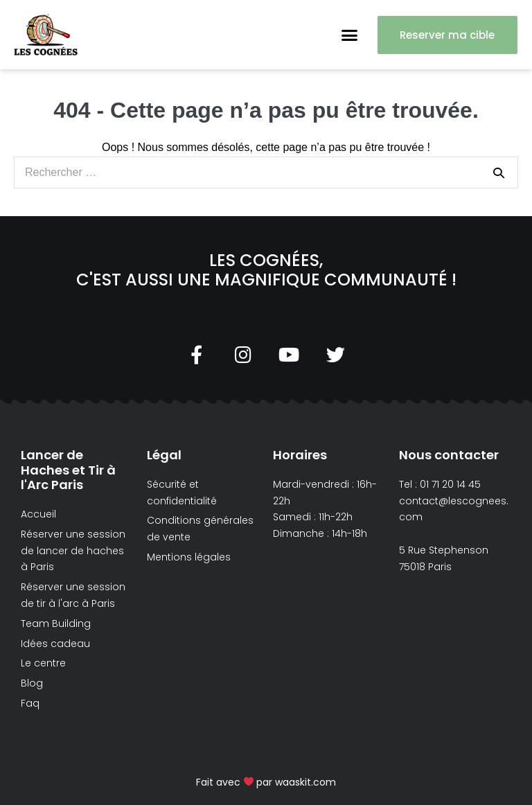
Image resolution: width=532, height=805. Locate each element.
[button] (350, 35)
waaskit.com (305, 782)
